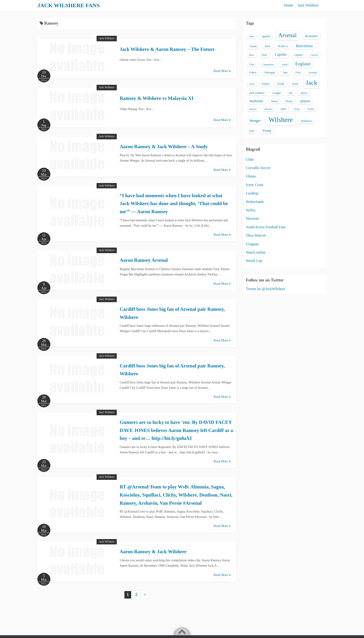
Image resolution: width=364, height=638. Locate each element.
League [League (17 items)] (277, 93)
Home (289, 5)
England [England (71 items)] (303, 64)
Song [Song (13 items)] (297, 109)
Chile (250, 159)
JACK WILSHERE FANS (69, 5)
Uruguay (252, 244)
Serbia (251, 210)
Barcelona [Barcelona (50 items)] (304, 46)
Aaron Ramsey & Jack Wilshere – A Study (164, 147)
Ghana (251, 176)
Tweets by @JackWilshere (265, 289)
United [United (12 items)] (310, 109)
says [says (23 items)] (283, 109)
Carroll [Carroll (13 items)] (314, 55)
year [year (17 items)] (252, 131)
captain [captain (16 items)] (298, 55)
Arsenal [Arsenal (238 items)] (287, 35)
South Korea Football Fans (266, 227)
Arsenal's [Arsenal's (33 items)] (311, 36)
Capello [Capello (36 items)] (281, 54)
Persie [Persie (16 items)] (289, 101)
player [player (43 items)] (305, 101)
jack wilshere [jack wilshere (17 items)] (257, 93)
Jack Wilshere (308, 5)
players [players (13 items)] (253, 109)
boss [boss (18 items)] (265, 55)
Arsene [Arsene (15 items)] (253, 46)
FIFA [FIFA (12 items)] (298, 73)
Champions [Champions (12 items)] (268, 64)
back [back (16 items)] (268, 46)
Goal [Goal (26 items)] (281, 84)
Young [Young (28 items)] (267, 131)
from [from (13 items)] (252, 84)
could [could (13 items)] (284, 64)
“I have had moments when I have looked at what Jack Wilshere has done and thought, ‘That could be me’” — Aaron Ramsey (174, 204)
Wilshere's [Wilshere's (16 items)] (306, 121)
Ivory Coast (255, 185)
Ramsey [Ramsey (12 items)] (269, 109)
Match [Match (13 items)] (304, 93)
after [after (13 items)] (252, 36)
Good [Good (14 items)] (295, 84)
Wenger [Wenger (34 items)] (255, 121)
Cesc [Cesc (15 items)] (252, 64)
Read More (222, 71)
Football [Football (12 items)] (313, 73)
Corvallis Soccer (258, 168)
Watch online (256, 252)
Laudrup (252, 193)
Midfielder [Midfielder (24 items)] (256, 101)
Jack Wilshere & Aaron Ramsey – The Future (167, 49)
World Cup (254, 261)
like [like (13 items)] (291, 93)
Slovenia (252, 218)
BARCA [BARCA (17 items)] (283, 46)
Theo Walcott (256, 235)
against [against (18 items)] (266, 36)
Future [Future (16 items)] (266, 84)
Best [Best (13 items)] (252, 55)
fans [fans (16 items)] (285, 72)
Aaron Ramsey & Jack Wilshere (153, 552)
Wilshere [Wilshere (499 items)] (281, 120)
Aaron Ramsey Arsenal (144, 260)
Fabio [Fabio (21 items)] (253, 72)
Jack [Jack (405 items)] (312, 83)
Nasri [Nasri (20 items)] (274, 101)
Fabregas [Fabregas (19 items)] (270, 72)
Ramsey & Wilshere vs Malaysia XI (156, 98)
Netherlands (255, 202)
